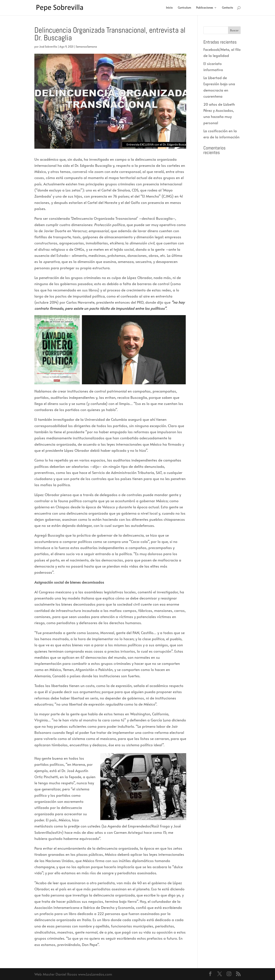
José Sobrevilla (48, 47)
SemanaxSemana (86, 47)
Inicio (169, 8)
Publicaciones (205, 8)
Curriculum (184, 8)
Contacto (227, 8)
